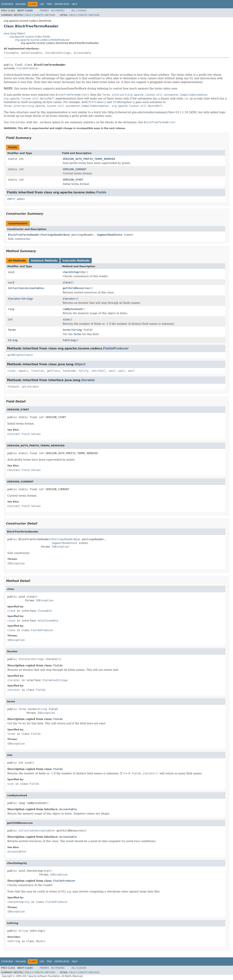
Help (75, 4)
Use (42, 4)
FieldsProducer (28, 68)
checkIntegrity (74, 272)
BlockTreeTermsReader (24, 235)
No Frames (58, 11)
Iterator (14, 299)
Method (50, 15)
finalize (37, 371)
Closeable (11, 53)
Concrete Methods (76, 261)
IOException (61, 547)
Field (28, 15)
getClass (53, 371)
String (64, 53)
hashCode (69, 371)
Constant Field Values (24, 434)
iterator (69, 299)
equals (23, 371)
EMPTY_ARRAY (16, 199)
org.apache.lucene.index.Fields (30, 37)
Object (80, 364)
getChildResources (76, 288)
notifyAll (99, 371)
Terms (12, 330)
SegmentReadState (110, 235)
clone (11, 371)
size (66, 319)
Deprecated (62, 4)
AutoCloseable (32, 53)
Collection (16, 288)
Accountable (82, 53)
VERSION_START (73, 180)
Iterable (51, 53)
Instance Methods (44, 261)
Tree (49, 4)
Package (21, 4)
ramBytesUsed (72, 309)
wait (112, 371)
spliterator (30, 387)
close (67, 282)
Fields (101, 192)
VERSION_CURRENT (75, 169)
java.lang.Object (15, 33)
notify (84, 371)
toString (69, 340)
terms (67, 330)
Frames (44, 11)
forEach (13, 387)
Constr (38, 15)
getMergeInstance (20, 355)
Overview (7, 4)
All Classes (79, 11)
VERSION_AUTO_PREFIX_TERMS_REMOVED (89, 159)
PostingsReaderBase (56, 235)
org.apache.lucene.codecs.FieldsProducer (42, 40)
